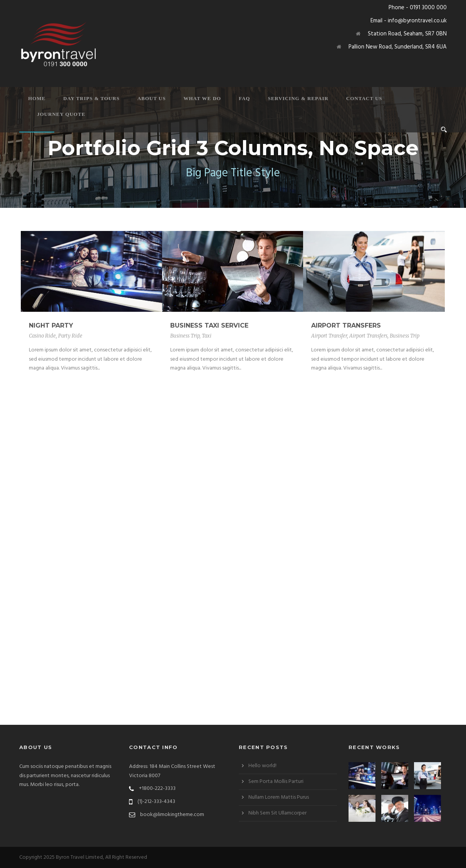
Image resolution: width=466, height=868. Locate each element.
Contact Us (364, 98)
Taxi (207, 336)
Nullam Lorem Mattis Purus (279, 797)
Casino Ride (42, 336)
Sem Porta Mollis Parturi (276, 782)
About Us (152, 98)
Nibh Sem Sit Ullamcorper (277, 813)
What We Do (202, 98)
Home (37, 98)
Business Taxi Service (209, 325)
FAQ (244, 98)
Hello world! (262, 766)
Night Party (51, 325)
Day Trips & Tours (91, 98)
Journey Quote (61, 114)
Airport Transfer (329, 336)
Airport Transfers (346, 325)
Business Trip (185, 336)
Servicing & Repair (298, 98)
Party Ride (70, 336)
